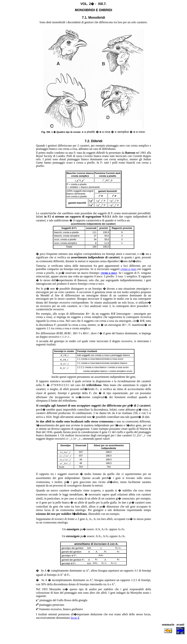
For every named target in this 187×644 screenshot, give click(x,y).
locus (75, 618)
